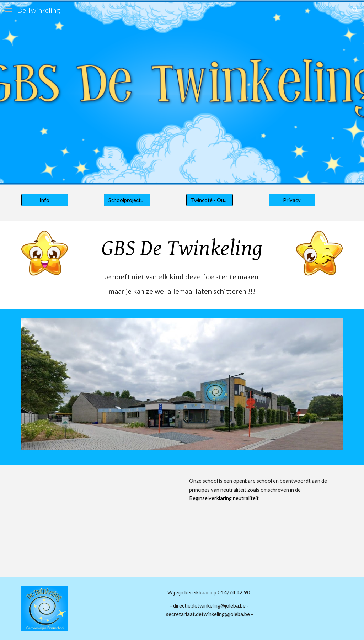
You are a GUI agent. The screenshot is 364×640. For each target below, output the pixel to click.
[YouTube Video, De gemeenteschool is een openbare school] (100, 518)
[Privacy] (292, 200)
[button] (9, 10)
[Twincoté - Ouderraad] (210, 200)
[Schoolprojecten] (127, 200)
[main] (182, 248)
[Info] (45, 200)
